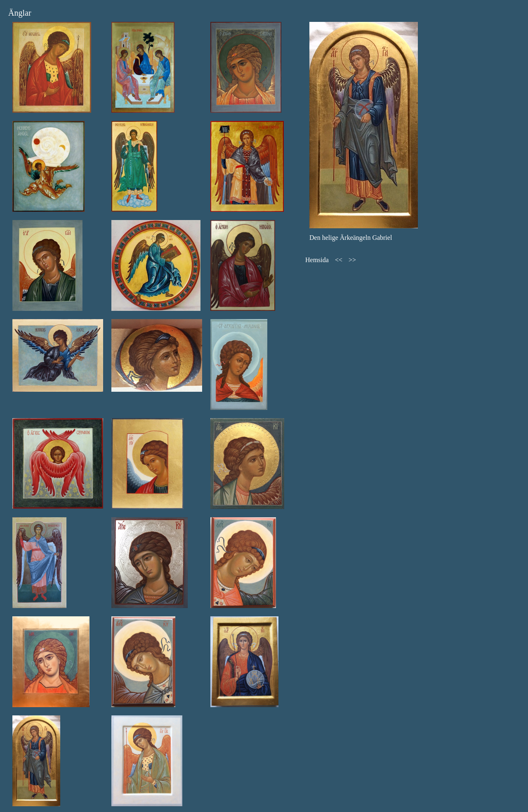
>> (352, 260)
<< (339, 260)
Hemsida (317, 260)
